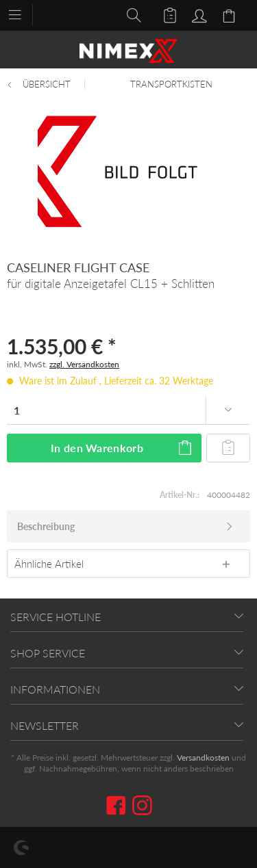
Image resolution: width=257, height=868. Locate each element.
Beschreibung (46, 526)
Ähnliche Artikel (49, 564)
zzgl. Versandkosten (84, 364)
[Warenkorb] (231, 14)
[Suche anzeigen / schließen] (130, 14)
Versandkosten (203, 758)
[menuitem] (22, 14)
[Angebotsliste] (164, 14)
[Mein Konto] (197, 14)
